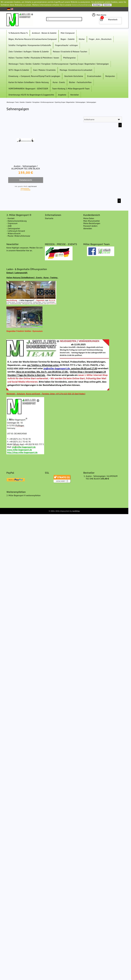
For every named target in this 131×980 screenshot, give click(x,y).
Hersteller (75, 95)
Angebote (62, 95)
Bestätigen (97, 5)
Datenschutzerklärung (81, 5)
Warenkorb (113, 20)
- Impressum (12, 223)
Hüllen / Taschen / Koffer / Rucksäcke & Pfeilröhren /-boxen (34, 58)
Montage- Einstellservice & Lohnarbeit (76, 70)
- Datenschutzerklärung (16, 221)
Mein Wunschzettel (91, 221)
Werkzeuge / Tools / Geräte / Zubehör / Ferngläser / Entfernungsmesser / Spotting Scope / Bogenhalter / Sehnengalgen (59, 64)
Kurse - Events (59, 82)
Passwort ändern (90, 226)
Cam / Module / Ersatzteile (44, 70)
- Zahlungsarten (13, 228)
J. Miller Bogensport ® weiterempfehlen (23, 495)
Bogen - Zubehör (68, 39)
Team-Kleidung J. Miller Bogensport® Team (71, 89)
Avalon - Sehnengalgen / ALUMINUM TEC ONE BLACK (26, 167)
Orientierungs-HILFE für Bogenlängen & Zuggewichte (31, 95)
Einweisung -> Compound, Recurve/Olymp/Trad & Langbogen (34, 76)
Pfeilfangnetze (69, 58)
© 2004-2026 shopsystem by (64, 511)
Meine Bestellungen (92, 223)
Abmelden (88, 228)
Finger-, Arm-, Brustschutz (100, 39)
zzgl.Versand (32, 186)
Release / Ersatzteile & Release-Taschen (70, 52)
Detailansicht (26, 180)
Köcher (82, 39)
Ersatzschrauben (94, 76)
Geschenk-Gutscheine (74, 76)
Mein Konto (101, 15)
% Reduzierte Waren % (18, 33)
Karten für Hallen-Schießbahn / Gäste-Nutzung (29, 82)
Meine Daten (89, 218)
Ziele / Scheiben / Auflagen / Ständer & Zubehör (29, 52)
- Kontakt (10, 218)
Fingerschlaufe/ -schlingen (67, 45)
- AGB (9, 226)
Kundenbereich (92, 215)
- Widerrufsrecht (13, 233)
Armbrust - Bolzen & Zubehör (44, 33)
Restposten (110, 76)
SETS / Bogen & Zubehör (19, 70)
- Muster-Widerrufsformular (18, 236)
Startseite (49, 218)
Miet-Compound (68, 33)
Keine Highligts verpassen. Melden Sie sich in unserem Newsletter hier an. (24, 249)
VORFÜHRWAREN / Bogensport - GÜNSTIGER (28, 89)
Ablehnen (107, 5)
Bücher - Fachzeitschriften (80, 82)
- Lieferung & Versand (16, 231)
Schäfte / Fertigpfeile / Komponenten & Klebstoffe (30, 45)
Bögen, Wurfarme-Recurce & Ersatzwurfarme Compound (32, 39)
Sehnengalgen (91, 102)
